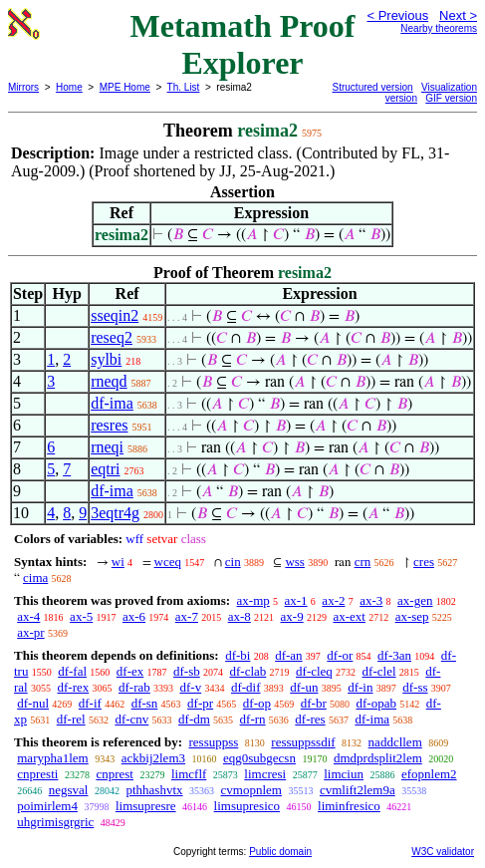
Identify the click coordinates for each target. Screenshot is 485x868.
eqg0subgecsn (259, 758)
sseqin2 (115, 315)
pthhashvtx (154, 790)
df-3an (394, 655)
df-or (340, 655)
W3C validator (443, 852)
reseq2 (112, 337)
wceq (168, 562)
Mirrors (23, 87)
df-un (304, 687)
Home (69, 87)
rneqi (107, 447)
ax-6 (134, 616)
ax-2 (333, 600)
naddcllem (395, 742)
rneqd (109, 381)
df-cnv (131, 719)
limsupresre (146, 806)
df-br (314, 703)
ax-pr (30, 632)
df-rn (253, 719)
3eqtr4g (115, 513)
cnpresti (37, 774)
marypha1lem (52, 758)
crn (363, 562)
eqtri (105, 469)
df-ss (415, 687)
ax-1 (296, 600)
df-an (288, 655)
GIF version (451, 98)
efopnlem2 (429, 774)
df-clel (379, 671)
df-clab (247, 671)
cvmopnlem (251, 790)
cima (35, 578)
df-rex (73, 687)
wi (118, 562)
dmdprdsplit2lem (378, 758)
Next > (458, 15)
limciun (344, 774)
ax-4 (28, 616)
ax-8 (240, 616)
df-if (90, 703)
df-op (257, 703)
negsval (69, 790)
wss (295, 562)
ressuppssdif (303, 742)
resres (109, 425)
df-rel (71, 719)
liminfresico (349, 806)
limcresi (265, 774)
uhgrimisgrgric (55, 822)
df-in (360, 687)
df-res (310, 719)
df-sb (187, 671)
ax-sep (412, 616)
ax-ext (349, 616)
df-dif (246, 687)
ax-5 (81, 616)
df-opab (376, 703)
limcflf (189, 774)
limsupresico (247, 806)
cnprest (115, 774)
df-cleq (314, 671)
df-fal (72, 671)
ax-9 (292, 616)
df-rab (134, 687)
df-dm (194, 719)
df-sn (145, 703)
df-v (191, 687)
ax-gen (415, 600)
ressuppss (213, 742)
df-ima (112, 403)
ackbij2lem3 (153, 758)
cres (424, 562)
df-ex (130, 671)
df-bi (238, 655)
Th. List (184, 87)
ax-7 (187, 616)
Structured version (373, 87)
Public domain (280, 852)
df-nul (33, 703)
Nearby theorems (439, 28)
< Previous (397, 15)
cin (233, 562)
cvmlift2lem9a (358, 790)
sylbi (106, 359)
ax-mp (253, 600)
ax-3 (371, 600)
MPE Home (125, 87)
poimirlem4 (47, 806)
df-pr (200, 703)
